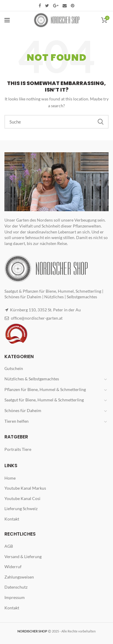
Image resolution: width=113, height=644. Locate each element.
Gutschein (14, 368)
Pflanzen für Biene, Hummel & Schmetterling (45, 389)
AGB (9, 546)
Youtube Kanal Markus (25, 488)
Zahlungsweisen (19, 577)
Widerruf (13, 567)
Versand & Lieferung (23, 556)
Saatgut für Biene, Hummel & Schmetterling (44, 400)
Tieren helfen (17, 421)
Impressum (15, 597)
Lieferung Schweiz (21, 508)
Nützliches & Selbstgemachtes (32, 379)
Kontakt (12, 519)
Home (10, 478)
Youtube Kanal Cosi (22, 498)
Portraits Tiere (18, 449)
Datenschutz (16, 587)
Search (101, 122)
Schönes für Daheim (23, 410)
